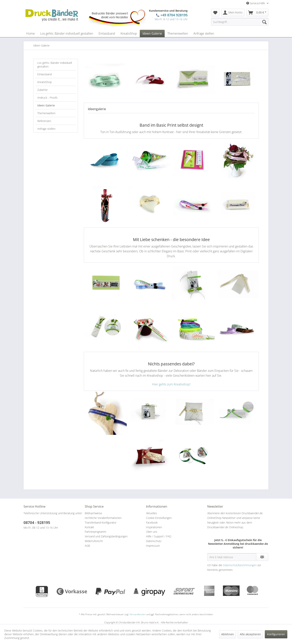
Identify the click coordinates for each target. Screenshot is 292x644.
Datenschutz (154, 541)
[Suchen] (264, 22)
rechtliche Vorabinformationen (103, 518)
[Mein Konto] (233, 13)
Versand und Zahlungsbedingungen (106, 536)
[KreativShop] (129, 33)
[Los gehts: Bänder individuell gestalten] (67, 33)
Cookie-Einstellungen (159, 518)
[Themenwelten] (178, 33)
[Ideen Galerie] (152, 33)
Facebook (152, 522)
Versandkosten (138, 614)
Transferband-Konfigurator (101, 522)
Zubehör (42, 90)
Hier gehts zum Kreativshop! (171, 384)
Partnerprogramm (95, 532)
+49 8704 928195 (173, 15)
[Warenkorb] (257, 13)
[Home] (31, 33)
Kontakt (89, 527)
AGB (87, 546)
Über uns (152, 532)
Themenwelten (46, 113)
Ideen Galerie (46, 105)
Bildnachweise (93, 513)
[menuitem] (215, 13)
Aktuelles (152, 513)
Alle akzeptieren (250, 634)
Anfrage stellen (46, 129)
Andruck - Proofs (47, 98)
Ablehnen (228, 634)
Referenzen (44, 121)
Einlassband (45, 74)
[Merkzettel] (215, 13)
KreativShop (45, 82)
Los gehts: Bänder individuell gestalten (55, 65)
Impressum (153, 546)
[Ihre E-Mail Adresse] (232, 557)
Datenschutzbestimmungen (240, 565)
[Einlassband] (107, 33)
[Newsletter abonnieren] (262, 557)
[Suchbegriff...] (240, 22)
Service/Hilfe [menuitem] (256, 3)
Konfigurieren (276, 634)
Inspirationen (154, 527)
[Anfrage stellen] (204, 33)
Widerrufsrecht (94, 541)
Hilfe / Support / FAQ (159, 536)
